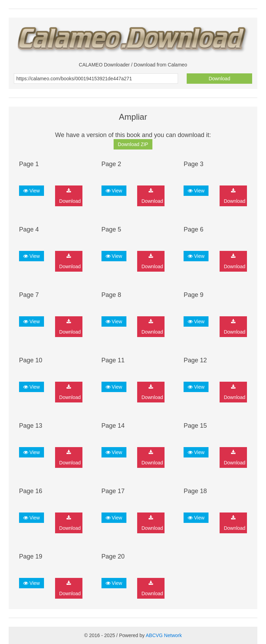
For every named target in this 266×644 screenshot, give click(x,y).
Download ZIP (133, 144)
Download (219, 79)
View (32, 191)
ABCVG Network (164, 635)
